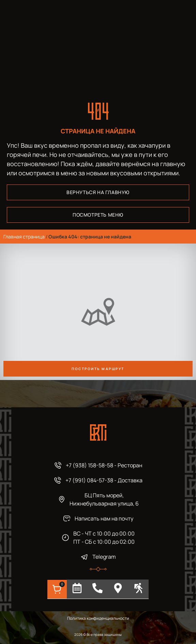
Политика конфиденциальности (98, 618)
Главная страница (24, 237)
